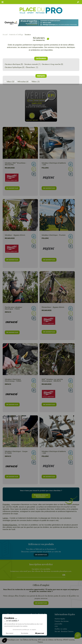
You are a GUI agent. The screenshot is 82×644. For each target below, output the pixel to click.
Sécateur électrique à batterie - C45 (54, 164)
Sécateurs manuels (31, 64)
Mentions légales (60, 619)
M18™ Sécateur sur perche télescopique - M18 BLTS (52, 380)
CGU (56, 626)
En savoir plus (41, 555)
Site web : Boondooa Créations (64, 631)
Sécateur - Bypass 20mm (15, 235)
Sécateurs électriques (13, 64)
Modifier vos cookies (61, 629)
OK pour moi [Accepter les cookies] (40, 633)
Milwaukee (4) (23, 81)
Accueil (5, 35)
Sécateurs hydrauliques (13, 67)
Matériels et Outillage (16, 35)
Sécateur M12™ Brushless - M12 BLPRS (16, 164)
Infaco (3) (11, 81)
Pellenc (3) (36, 81)
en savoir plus (12, 188)
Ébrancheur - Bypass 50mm (53, 307)
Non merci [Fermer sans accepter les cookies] (10, 633)
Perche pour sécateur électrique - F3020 (14, 308)
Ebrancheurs (31, 67)
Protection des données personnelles (62, 622)
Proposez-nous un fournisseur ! (41, 496)
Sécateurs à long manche (51, 64)
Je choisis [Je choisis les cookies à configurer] (25, 633)
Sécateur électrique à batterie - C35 (54, 452)
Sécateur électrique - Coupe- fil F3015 (16, 452)
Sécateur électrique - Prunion (54, 235)
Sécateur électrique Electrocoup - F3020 (13, 380)
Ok (64, 575)
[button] (4, 640)
